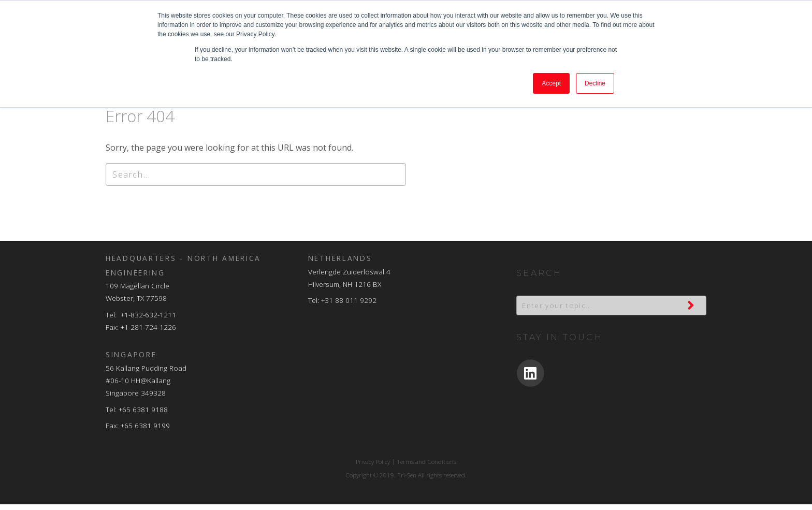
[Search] (256, 180)
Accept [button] (551, 83)
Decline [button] (595, 83)
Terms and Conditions (426, 468)
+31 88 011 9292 (349, 306)
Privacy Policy (373, 468)
